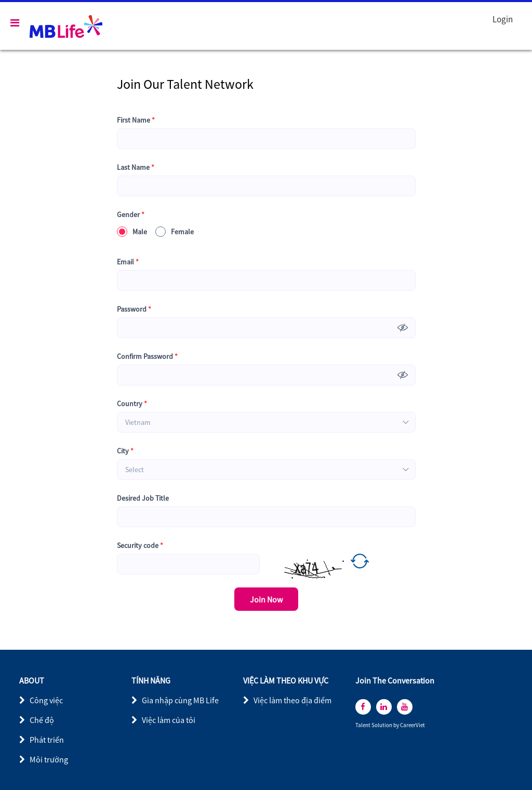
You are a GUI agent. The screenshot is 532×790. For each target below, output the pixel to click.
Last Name (136, 168)
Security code (140, 546)
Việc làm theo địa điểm (292, 700)
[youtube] (405, 707)
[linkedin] (384, 707)
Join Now (266, 599)
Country (132, 404)
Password (134, 309)
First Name (136, 120)
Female (175, 232)
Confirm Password (147, 357)
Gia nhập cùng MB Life (180, 700)
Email (128, 262)
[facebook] (363, 707)
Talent (363, 725)
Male (132, 232)
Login (503, 19)
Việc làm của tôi (169, 720)
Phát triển (47, 740)
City (125, 451)
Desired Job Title (143, 498)
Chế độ (42, 720)
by (397, 725)
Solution (382, 725)
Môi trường (49, 759)
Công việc (46, 700)
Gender (131, 215)
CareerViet (413, 725)
